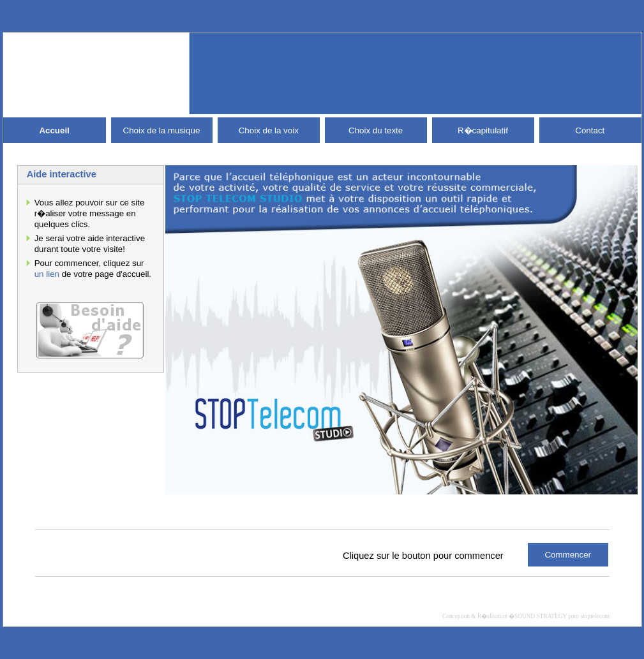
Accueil (54, 130)
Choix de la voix (269, 130)
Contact (590, 130)
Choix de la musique (162, 130)
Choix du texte (376, 130)
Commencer (568, 555)
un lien (47, 274)
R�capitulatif (483, 130)
